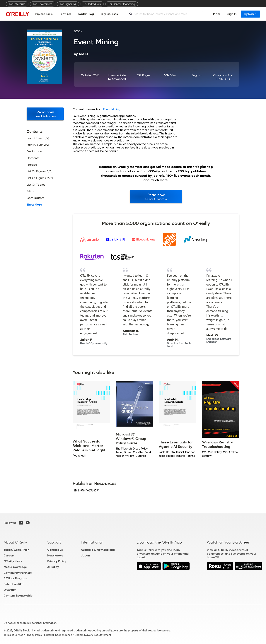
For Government (43, 4)
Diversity (10, 590)
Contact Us (55, 550)
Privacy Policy (57, 561)
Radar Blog (86, 14)
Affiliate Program (15, 578)
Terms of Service (13, 635)
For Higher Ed (68, 4)
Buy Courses (109, 14)
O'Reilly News (13, 561)
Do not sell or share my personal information (30, 623)
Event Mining (112, 109)
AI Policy (53, 567)
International (92, 542)
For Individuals (92, 4)
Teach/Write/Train (16, 550)
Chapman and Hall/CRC (223, 77)
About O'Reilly (15, 542)
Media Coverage (15, 567)
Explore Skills (44, 14)
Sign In (232, 14)
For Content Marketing (122, 4)
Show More (34, 205)
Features (65, 14)
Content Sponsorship (18, 596)
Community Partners (18, 573)
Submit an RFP (13, 584)
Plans (217, 14)
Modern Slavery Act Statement (93, 635)
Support (54, 542)
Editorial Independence (58, 635)
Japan (85, 555)
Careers (9, 555)
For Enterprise (17, 4)
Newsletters (55, 555)
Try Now (250, 14)
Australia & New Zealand (98, 550)
